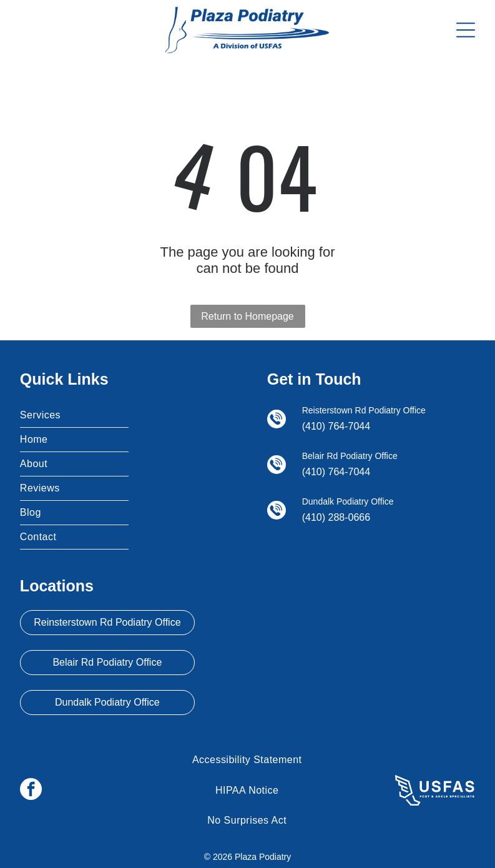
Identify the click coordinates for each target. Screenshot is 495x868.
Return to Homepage (247, 316)
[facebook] (31, 791)
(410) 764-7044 (336, 426)
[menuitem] (74, 416)
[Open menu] (466, 30)
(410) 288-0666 (336, 517)
